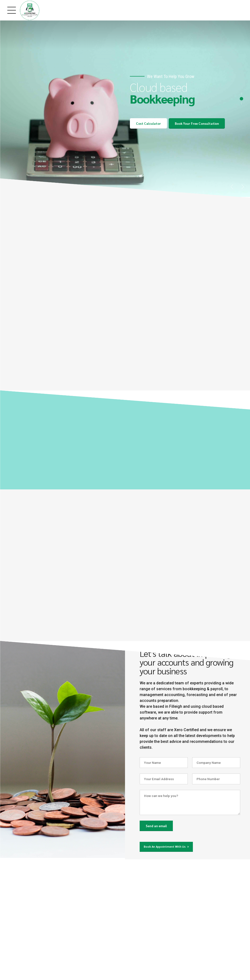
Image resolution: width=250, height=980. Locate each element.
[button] (232, 186)
